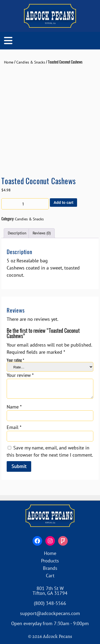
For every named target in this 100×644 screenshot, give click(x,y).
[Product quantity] (25, 204)
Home (9, 62)
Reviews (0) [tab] (42, 233)
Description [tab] (17, 233)
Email (14, 427)
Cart (50, 576)
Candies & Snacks (31, 62)
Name (14, 407)
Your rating (15, 360)
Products (50, 561)
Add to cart (63, 203)
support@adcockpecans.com (50, 613)
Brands (50, 568)
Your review (20, 375)
